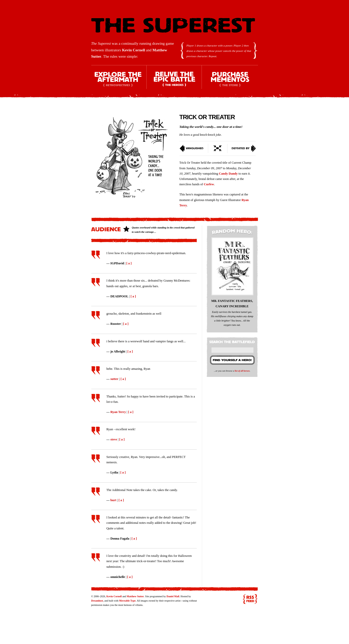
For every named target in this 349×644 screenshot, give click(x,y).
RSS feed (250, 599)
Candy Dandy (228, 174)
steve (114, 439)
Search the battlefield (233, 341)
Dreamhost (97, 601)
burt (113, 500)
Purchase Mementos (230, 81)
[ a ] (129, 263)
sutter (114, 379)
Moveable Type (127, 601)
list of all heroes (242, 371)
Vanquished (194, 148)
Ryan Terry (118, 412)
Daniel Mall (173, 596)
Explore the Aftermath (119, 81)
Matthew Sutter (135, 596)
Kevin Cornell (133, 50)
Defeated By (242, 148)
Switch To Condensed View (218, 148)
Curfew (209, 184)
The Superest (173, 25)
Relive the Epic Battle (174, 81)
